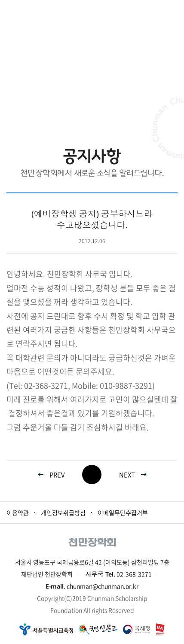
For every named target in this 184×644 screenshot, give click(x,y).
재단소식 (77, 103)
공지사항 (127, 103)
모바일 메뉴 (173, 11)
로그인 (151, 11)
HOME (41, 103)
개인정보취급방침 (63, 513)
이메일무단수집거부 (123, 513)
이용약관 (18, 513)
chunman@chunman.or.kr (103, 586)
